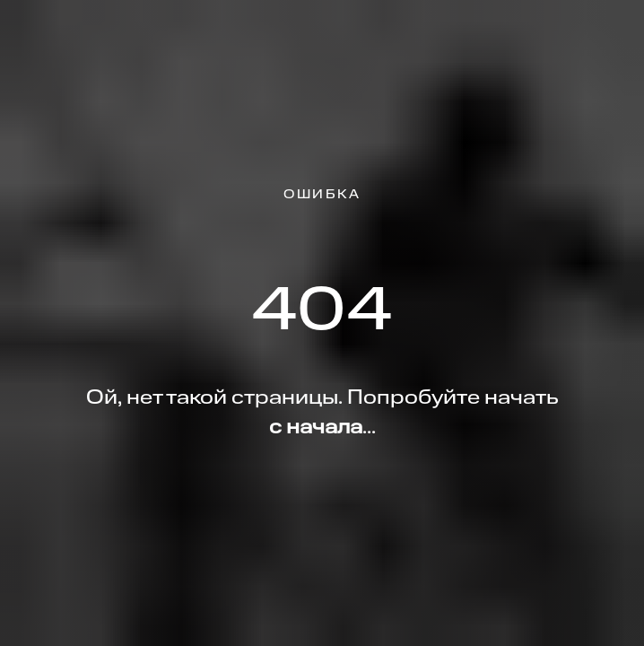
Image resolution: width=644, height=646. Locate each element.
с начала (316, 428)
